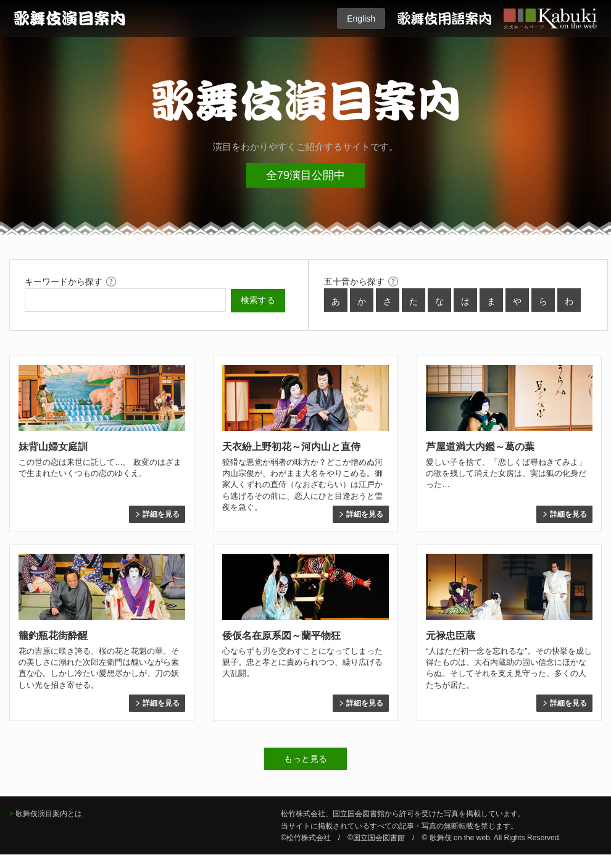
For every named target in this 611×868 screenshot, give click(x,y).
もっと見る (305, 759)
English (361, 19)
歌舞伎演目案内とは (49, 814)
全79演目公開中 (305, 175)
